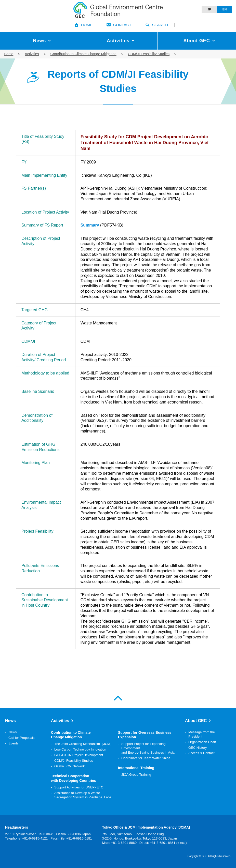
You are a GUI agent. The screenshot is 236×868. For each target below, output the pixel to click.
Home (9, 54)
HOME (83, 25)
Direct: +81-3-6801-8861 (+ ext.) (163, 843)
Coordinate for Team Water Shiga (146, 758)
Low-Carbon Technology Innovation (80, 749)
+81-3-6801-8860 (124, 843)
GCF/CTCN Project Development (79, 755)
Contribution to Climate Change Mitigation (83, 54)
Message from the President (202, 734)
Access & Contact (201, 753)
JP (209, 9)
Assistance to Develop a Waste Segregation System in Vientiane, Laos (83, 795)
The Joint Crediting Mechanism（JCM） (84, 744)
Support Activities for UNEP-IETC (79, 787)
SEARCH (157, 25)
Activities (32, 54)
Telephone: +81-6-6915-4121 (26, 838)
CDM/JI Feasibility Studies (149, 54)
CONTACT (119, 25)
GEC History (198, 748)
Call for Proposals (22, 738)
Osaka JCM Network (69, 766)
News (13, 732)
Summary (90, 225)
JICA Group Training (136, 775)
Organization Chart (202, 742)
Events (14, 743)
